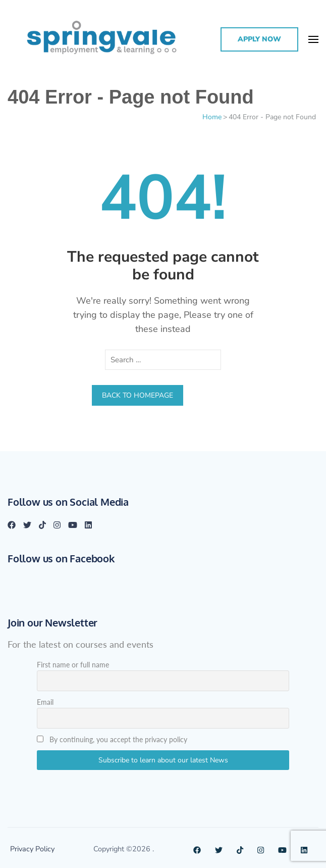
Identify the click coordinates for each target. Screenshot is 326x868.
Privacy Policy (32, 849)
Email (45, 702)
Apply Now (259, 39)
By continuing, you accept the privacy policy (112, 739)
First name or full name (73, 665)
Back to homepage (138, 395)
